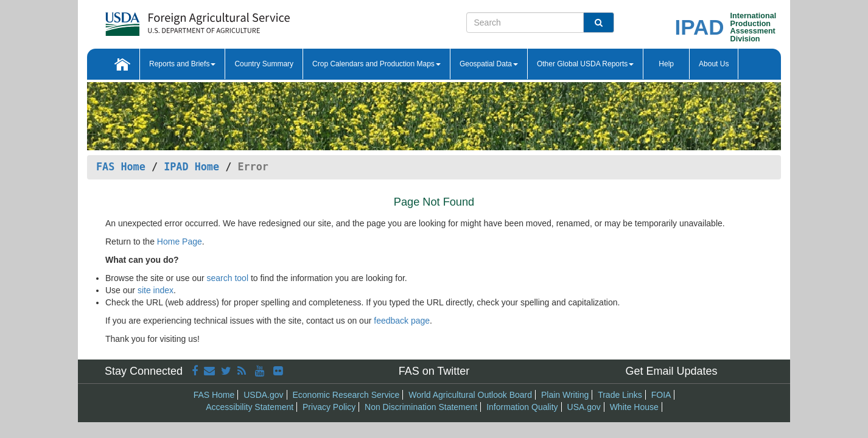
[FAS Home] (198, 20)
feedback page (402, 321)
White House (634, 407)
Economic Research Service (346, 395)
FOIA (661, 395)
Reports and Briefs (182, 64)
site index (156, 290)
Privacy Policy (329, 407)
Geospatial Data (489, 64)
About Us (714, 64)
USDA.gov (263, 395)
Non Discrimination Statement (421, 407)
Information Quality (522, 407)
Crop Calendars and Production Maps (376, 64)
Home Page (180, 242)
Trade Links (620, 395)
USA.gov (584, 407)
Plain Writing (565, 395)
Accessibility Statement (250, 407)
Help (666, 64)
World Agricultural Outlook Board (470, 395)
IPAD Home (191, 167)
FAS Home (121, 167)
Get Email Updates (671, 371)
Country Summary (264, 64)
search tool (228, 278)
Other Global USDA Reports (585, 64)
